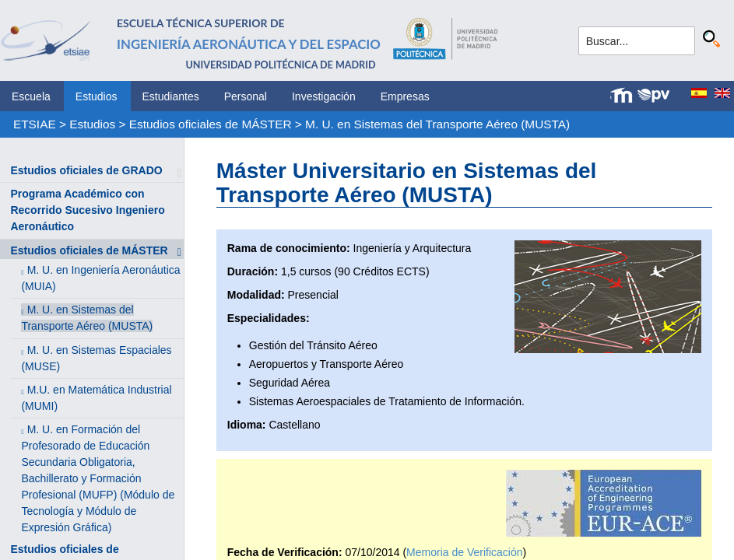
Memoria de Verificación (464, 552)
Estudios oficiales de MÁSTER (211, 124)
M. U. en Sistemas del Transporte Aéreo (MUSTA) (437, 124)
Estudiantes (171, 96)
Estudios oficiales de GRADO (86, 170)
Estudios (97, 96)
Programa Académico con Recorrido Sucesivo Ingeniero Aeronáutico (87, 210)
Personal (246, 96)
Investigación (324, 96)
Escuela (31, 96)
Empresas (405, 96)
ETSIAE (35, 124)
